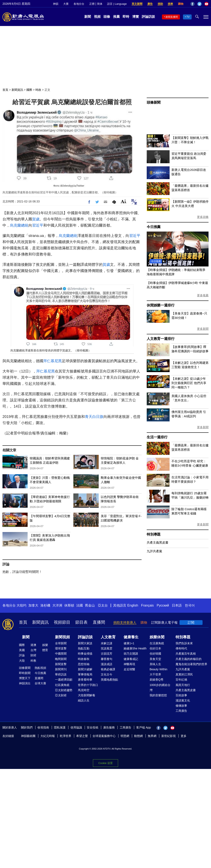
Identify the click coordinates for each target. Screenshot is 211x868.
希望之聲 (82, 736)
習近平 (38, 225)
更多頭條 (203, 217)
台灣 (33, 650)
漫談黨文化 (183, 700)
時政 (38, 90)
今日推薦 (154, 227)
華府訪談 (61, 674)
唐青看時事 (85, 680)
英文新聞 (137, 4)
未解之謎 (107, 643)
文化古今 (107, 674)
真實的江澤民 (184, 674)
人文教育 (108, 637)
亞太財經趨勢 (64, 690)
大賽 (66, 4)
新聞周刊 (61, 669)
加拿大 (33, 605)
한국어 (190, 605)
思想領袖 (84, 664)
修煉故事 (181, 706)
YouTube (206, 4)
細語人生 (84, 700)
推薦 (116, 17)
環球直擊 (61, 648)
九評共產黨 (154, 551)
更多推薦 (203, 295)
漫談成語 (107, 664)
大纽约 (21, 605)
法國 (80, 605)
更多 (184, 736)
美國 (22, 650)
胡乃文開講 (131, 654)
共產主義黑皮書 (158, 542)
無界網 (152, 736)
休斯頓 (69, 605)
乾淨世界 (66, 736)
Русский (163, 605)
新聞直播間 (172, 17)
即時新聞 (25, 673)
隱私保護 (60, 727)
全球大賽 (40, 683)
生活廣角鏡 (157, 643)
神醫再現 (129, 664)
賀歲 (36, 219)
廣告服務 (109, 727)
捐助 (160, 4)
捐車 (170, 4)
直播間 (99, 622)
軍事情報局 (85, 674)
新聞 (88, 17)
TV (188, 17)
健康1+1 (129, 643)
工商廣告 (181, 711)
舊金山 (90, 605)
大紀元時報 (48, 736)
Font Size (124, 201)
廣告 (150, 4)
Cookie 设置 (105, 763)
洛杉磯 (45, 605)
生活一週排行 (157, 437)
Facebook (192, 4)
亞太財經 (61, 695)
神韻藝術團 (28, 736)
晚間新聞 (61, 659)
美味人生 (155, 664)
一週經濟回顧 (64, 680)
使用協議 (76, 727)
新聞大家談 (85, 643)
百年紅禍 (181, 680)
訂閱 (191, 623)
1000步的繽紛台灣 (160, 688)
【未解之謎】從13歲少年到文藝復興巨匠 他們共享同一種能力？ (189, 383)
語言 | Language (117, 4)
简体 (100, 4)
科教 (33, 661)
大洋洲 (57, 605)
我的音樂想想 (158, 695)
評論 (22, 655)
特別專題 (154, 534)
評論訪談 (148, 17)
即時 (126, 17)
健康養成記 (131, 659)
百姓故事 (181, 695)
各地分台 (79, 4)
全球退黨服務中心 (104, 736)
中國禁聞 (61, 654)
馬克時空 (84, 690)
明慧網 (125, 736)
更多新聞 (203, 329)
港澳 (33, 645)
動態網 (138, 736)
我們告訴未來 (184, 643)
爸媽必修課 (108, 669)
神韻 (56, 4)
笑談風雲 (107, 648)
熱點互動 (84, 648)
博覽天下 (25, 678)
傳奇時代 (181, 648)
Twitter (199, 4)
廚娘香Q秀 (156, 680)
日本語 (177, 605)
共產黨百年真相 (186, 654)
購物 (181, 4)
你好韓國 (155, 654)
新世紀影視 (169, 736)
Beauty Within (158, 669)
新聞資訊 (17, 90)
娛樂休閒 (157, 637)
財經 (33, 655)
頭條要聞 (25, 668)
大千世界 (155, 674)
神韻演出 (25, 683)
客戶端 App (144, 727)
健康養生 (131, 637)
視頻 (97, 17)
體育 (45, 650)
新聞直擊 (61, 664)
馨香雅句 (107, 659)
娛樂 (45, 645)
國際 (29, 90)
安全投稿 (93, 727)
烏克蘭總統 (19, 225)
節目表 (81, 622)
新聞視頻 (62, 637)
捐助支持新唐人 (125, 623)
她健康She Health (135, 648)
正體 (92, 4)
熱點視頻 (40, 668)
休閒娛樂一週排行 (161, 305)
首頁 (5, 90)
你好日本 (155, 648)
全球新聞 (61, 643)
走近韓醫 (129, 669)
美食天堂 (155, 659)
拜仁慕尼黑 (53, 361)
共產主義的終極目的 (189, 659)
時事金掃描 (85, 654)
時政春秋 (84, 659)
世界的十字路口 (88, 685)
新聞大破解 (85, 669)
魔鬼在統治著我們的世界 (191, 664)
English (133, 605)
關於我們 (27, 727)
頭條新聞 (154, 102)
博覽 (136, 17)
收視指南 (43, 727)
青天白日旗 (94, 417)
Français (147, 605)
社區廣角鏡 (62, 685)
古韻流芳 (107, 654)
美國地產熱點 (109, 680)
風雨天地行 (183, 685)
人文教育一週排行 (161, 339)
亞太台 (103, 605)
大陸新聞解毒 (87, 695)
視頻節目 (62, 622)
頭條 (107, 17)
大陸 (22, 661)
